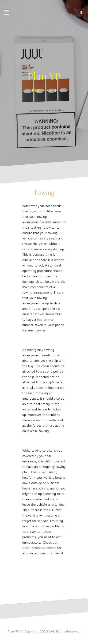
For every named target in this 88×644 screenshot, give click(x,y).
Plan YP (44, 76)
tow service (45, 319)
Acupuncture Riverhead (40, 548)
